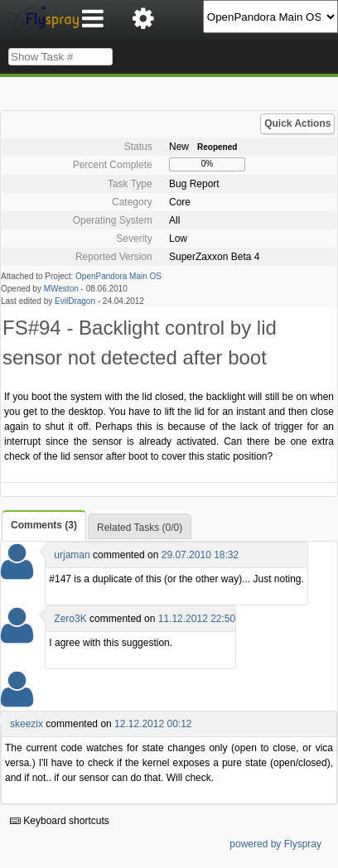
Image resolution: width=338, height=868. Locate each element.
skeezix (27, 724)
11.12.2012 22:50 (197, 619)
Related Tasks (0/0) (140, 528)
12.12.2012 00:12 (153, 724)
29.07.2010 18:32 (200, 555)
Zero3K (70, 619)
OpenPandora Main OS (118, 276)
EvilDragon (75, 301)
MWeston (61, 289)
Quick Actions (297, 123)
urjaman (72, 555)
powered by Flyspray (275, 844)
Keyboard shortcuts (60, 821)
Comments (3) (44, 525)
